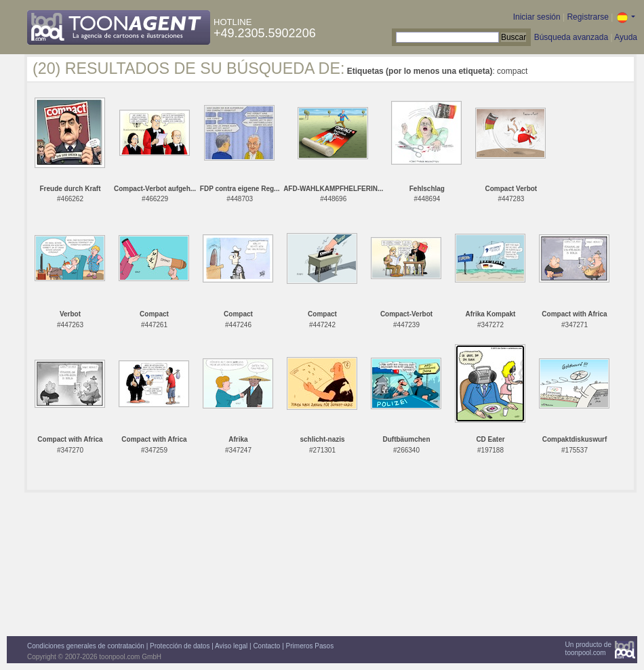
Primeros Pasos (310, 646)
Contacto (266, 646)
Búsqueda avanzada (571, 37)
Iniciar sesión (537, 17)
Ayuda (626, 37)
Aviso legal (231, 646)
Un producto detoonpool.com (588, 649)
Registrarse (587, 17)
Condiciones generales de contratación (86, 646)
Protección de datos (180, 646)
